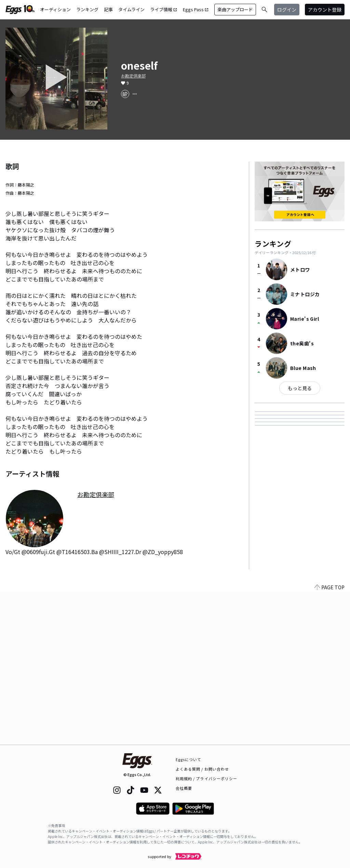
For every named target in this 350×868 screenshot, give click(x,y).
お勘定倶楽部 (133, 76)
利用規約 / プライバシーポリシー (207, 779)
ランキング (87, 9)
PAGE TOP (329, 741)
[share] (125, 94)
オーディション (55, 9)
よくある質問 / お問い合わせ (203, 769)
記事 (108, 9)
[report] (135, 94)
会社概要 (184, 788)
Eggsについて (189, 759)
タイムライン (131, 9)
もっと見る (300, 388)
